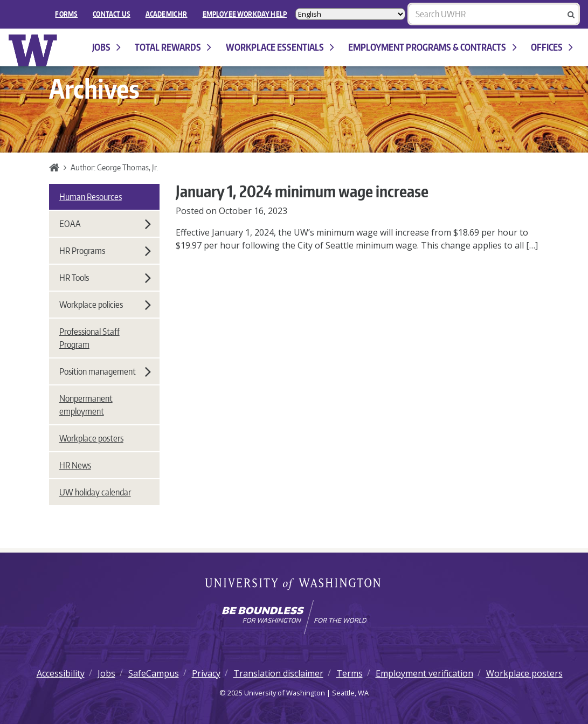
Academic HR (167, 14)
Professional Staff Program (89, 338)
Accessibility (61, 673)
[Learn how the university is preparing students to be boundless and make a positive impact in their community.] (294, 617)
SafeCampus (154, 673)
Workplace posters (91, 438)
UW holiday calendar (95, 492)
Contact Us (112, 14)
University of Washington (294, 585)
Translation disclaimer (278, 673)
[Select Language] (350, 14)
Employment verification (424, 673)
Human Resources (91, 197)
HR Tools (105, 278)
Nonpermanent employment (86, 405)
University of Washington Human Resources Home (33, 50)
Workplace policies (105, 305)
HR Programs (105, 251)
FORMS (66, 14)
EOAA (105, 224)
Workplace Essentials (280, 47)
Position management (105, 371)
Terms (350, 673)
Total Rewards (173, 47)
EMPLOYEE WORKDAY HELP (245, 14)
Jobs (106, 47)
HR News (75, 465)
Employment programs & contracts (432, 47)
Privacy (206, 673)
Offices (552, 47)
